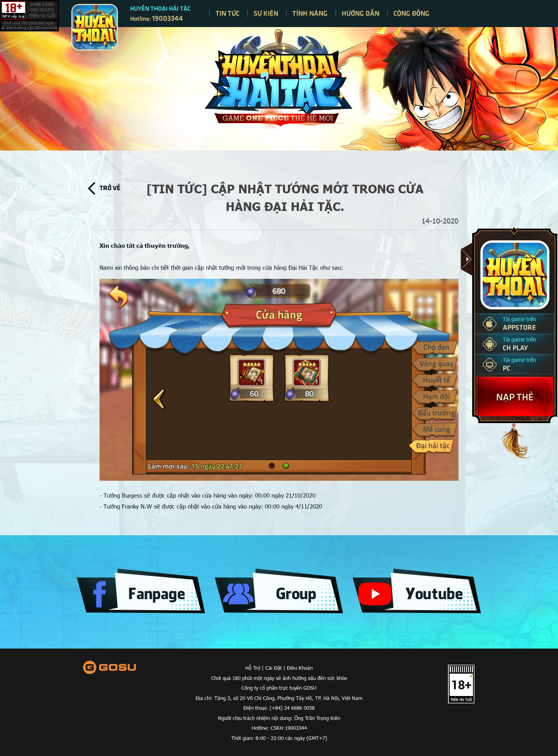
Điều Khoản (300, 668)
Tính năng (310, 13)
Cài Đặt (274, 668)
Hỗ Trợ (253, 668)
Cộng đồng (411, 13)
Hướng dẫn (361, 13)
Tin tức (227, 13)
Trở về (110, 187)
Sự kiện (266, 13)
